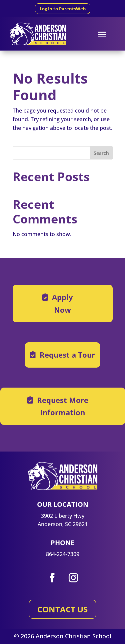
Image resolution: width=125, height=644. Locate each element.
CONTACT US (62, 609)
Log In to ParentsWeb (63, 9)
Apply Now (62, 303)
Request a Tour (67, 355)
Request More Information (63, 406)
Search (101, 153)
